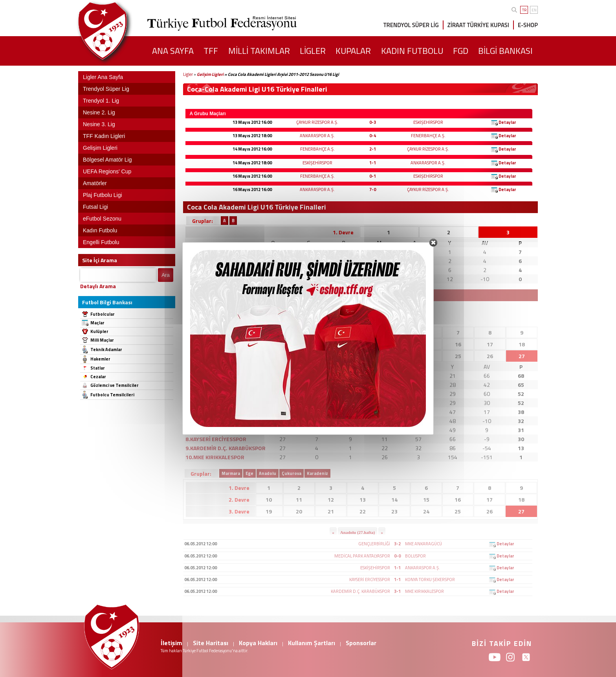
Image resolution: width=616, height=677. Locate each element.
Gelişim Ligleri (210, 74)
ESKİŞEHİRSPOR (428, 122)
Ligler (188, 74)
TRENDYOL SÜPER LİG (411, 25)
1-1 (373, 163)
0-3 (373, 122)
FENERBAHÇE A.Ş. (428, 136)
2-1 (373, 149)
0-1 (373, 176)
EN (534, 10)
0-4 (373, 136)
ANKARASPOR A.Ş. (317, 136)
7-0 (373, 189)
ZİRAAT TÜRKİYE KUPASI (478, 25)
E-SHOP (528, 25)
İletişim (171, 643)
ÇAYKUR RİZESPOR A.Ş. (317, 122)
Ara (166, 275)
